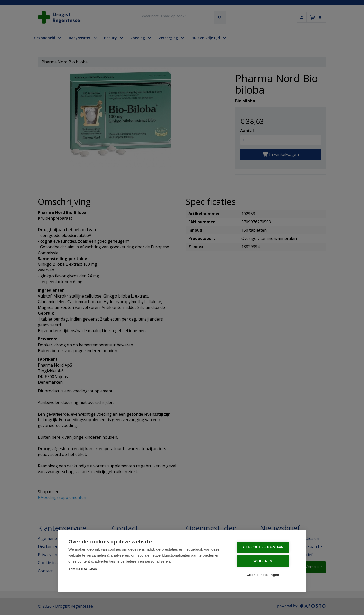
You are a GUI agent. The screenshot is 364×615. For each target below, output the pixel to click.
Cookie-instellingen (265, 575)
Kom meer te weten (83, 570)
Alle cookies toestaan (265, 548)
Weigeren (265, 562)
